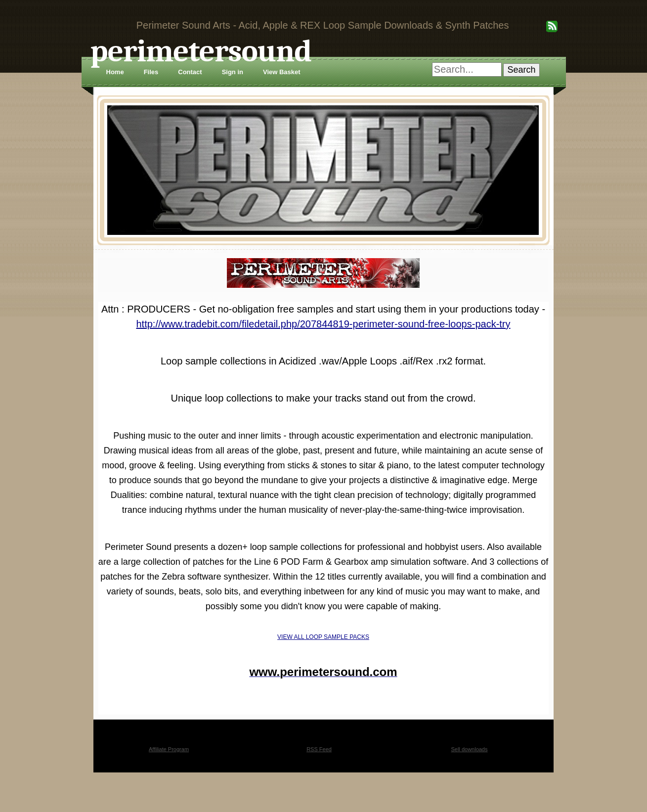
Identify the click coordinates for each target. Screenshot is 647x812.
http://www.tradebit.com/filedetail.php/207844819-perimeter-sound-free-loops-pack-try (323, 324)
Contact (190, 72)
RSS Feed (319, 749)
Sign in (233, 72)
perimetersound (201, 51)
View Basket (282, 72)
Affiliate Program (169, 749)
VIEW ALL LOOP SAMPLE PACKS (323, 637)
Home (115, 72)
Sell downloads (470, 749)
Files (151, 72)
